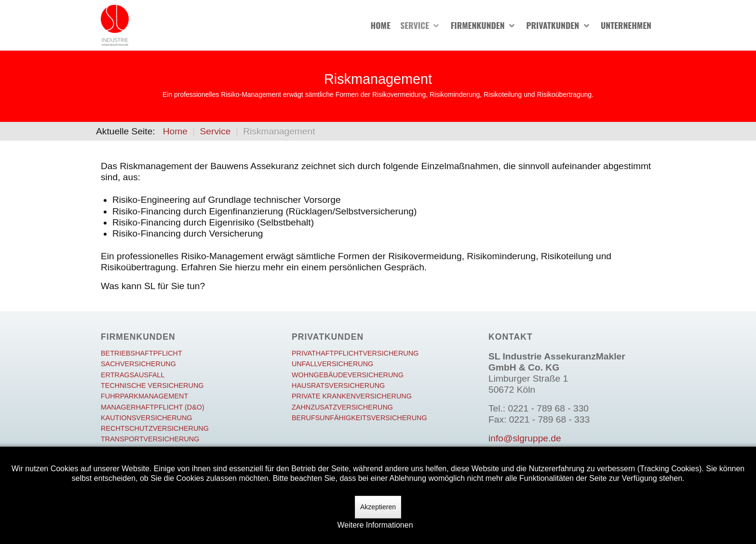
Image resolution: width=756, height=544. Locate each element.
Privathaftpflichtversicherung (355, 353)
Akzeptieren (378, 507)
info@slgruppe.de (525, 438)
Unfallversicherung (332, 364)
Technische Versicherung (152, 385)
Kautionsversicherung (147, 418)
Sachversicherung (138, 364)
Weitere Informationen (375, 525)
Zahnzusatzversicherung (342, 407)
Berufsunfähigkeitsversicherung (359, 418)
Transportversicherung (150, 439)
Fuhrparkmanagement (144, 396)
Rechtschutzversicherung (155, 428)
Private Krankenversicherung (352, 396)
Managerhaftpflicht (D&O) (153, 407)
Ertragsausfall (133, 375)
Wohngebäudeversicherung (348, 375)
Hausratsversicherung (338, 385)
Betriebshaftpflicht (142, 353)
